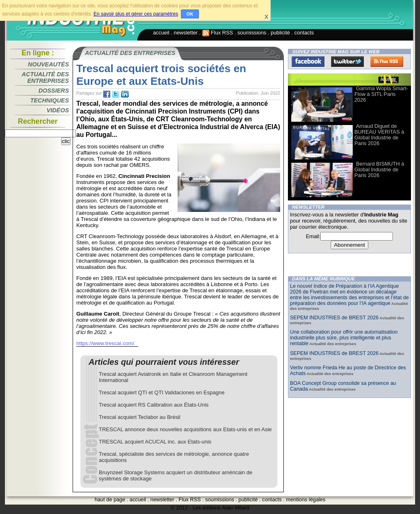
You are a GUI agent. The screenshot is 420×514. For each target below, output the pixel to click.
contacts (304, 33)
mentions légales (306, 499)
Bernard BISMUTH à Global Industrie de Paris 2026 (379, 169)
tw (116, 94)
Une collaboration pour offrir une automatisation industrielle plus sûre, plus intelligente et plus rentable (344, 338)
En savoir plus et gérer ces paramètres (136, 14)
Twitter (347, 61)
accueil (161, 33)
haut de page (110, 499)
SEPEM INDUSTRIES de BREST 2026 (334, 318)
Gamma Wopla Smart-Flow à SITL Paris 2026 (381, 94)
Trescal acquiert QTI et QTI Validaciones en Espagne (162, 392)
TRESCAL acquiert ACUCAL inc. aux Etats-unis (155, 442)
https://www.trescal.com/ (105, 343)
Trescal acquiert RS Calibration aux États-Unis (154, 405)
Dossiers (54, 91)
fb (107, 94)
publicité (280, 33)
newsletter (186, 33)
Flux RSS (218, 33)
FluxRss (387, 61)
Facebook (308, 61)
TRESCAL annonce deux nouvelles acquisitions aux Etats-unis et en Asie (185, 429)
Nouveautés (48, 64)
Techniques (50, 100)
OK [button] (190, 14)
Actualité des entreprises (45, 77)
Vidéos (58, 110)
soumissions (252, 33)
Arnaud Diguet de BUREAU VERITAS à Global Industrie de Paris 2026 (379, 135)
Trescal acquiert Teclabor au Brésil (140, 417)
